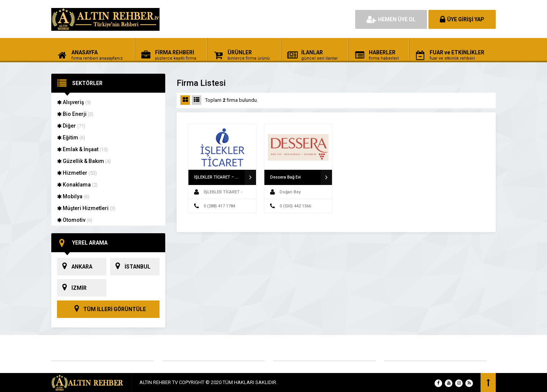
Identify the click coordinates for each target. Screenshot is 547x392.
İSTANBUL (130, 267)
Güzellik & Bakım (84, 161)
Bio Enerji (75, 114)
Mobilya (73, 196)
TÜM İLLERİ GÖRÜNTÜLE (108, 309)
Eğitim (71, 138)
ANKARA (75, 267)
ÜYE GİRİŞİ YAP (462, 19)
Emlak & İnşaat (82, 149)
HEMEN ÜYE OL (391, 19)
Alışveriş (74, 102)
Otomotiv (75, 220)
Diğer (71, 126)
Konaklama (77, 185)
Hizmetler (77, 173)
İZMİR (72, 288)
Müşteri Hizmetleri (86, 208)
